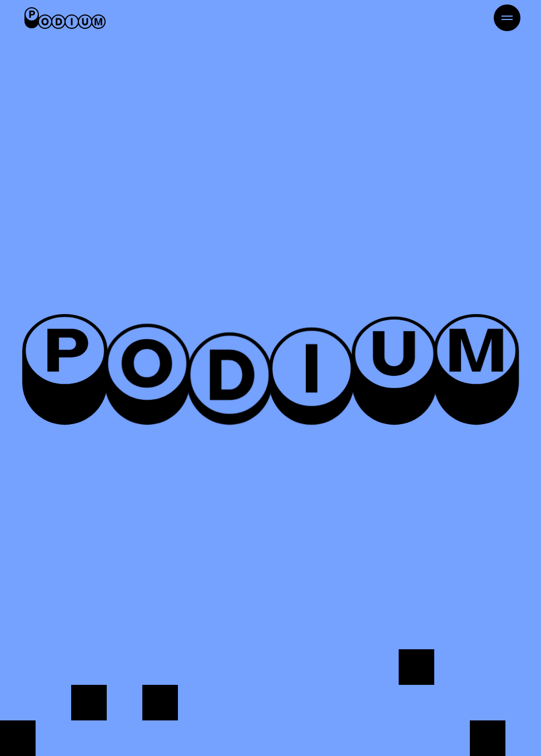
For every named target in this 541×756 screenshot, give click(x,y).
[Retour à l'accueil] (65, 18)
